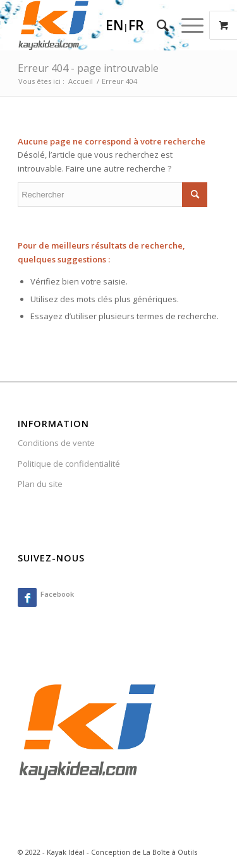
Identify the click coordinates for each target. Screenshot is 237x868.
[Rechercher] (156, 25)
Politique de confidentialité (69, 464)
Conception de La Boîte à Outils (144, 852)
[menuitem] (156, 25)
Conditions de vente (56, 443)
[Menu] (186, 25)
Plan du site (40, 484)
